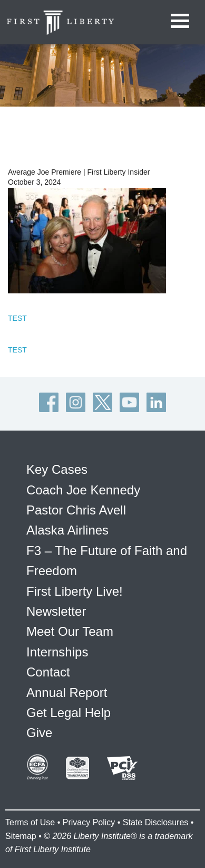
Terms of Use (30, 822)
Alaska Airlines (67, 530)
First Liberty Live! (75, 591)
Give (39, 733)
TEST (17, 318)
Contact (48, 672)
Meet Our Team (70, 631)
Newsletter (56, 611)
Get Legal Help (69, 713)
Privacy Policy (89, 822)
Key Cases (57, 469)
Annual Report (67, 693)
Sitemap (21, 836)
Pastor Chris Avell (76, 510)
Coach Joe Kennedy (83, 490)
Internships (57, 652)
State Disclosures (156, 822)
